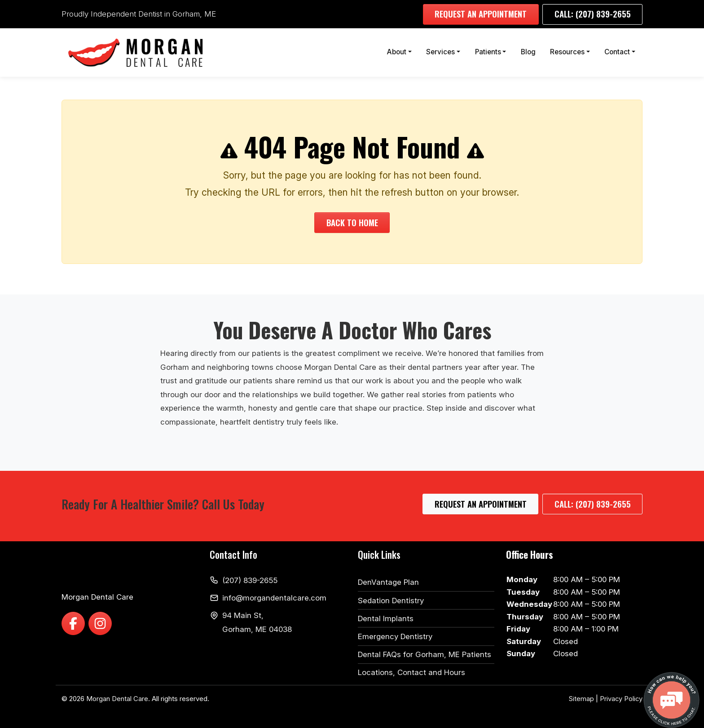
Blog (528, 52)
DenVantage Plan (388, 582)
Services (440, 52)
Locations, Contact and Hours (411, 672)
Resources (567, 52)
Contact (617, 52)
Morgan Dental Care (117, 699)
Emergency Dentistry (395, 636)
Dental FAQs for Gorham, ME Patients (425, 654)
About (396, 52)
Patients (488, 52)
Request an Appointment (481, 14)
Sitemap (581, 699)
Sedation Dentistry (391, 601)
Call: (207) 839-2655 (593, 14)
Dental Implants (386, 618)
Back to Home (352, 222)
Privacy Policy (621, 699)
